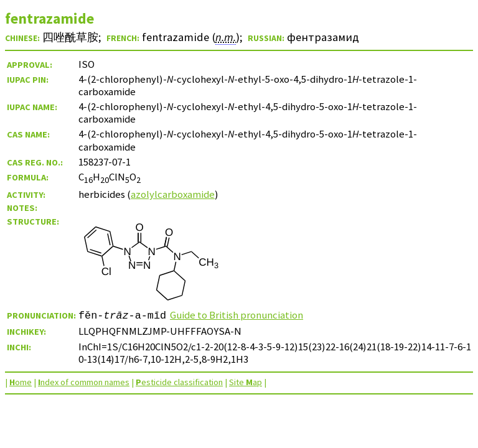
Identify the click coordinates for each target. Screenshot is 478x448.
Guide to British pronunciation (237, 315)
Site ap (246, 382)
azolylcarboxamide (173, 194)
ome (21, 382)
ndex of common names (84, 382)
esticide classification (179, 382)
